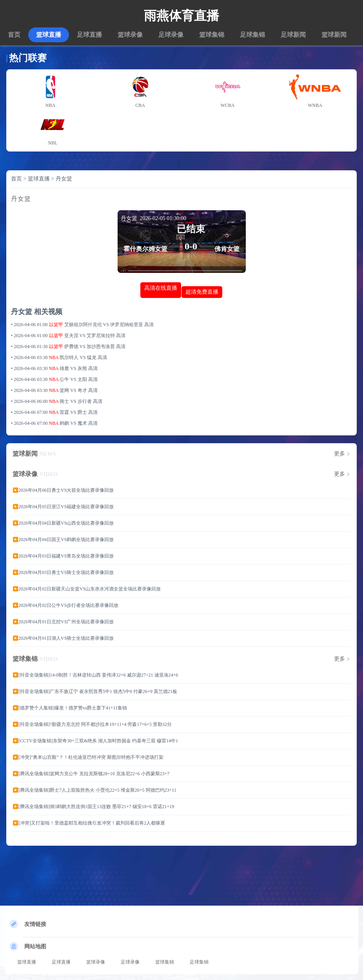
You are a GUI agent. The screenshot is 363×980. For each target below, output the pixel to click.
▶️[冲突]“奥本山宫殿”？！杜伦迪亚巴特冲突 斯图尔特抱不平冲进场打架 (88, 757)
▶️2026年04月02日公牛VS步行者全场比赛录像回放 (65, 605)
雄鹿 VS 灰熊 (74, 368)
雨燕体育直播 (181, 16)
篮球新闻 (334, 35)
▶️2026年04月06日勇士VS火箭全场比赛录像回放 (63, 490)
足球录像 (171, 35)
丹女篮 (64, 179)
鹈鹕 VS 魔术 (74, 423)
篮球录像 (130, 35)
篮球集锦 (212, 35)
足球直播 (89, 35)
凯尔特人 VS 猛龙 (78, 357)
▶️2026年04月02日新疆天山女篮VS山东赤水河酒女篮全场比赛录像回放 (87, 589)
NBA (54, 357)
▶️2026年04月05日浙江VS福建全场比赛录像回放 (63, 507)
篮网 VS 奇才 (74, 390)
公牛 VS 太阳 (74, 379)
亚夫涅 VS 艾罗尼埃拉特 (90, 336)
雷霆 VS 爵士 (74, 412)
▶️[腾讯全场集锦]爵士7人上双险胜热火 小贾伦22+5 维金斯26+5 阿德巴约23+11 (94, 790)
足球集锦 (252, 35)
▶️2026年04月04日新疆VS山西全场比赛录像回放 (63, 523)
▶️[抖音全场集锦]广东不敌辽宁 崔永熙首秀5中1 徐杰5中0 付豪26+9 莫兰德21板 (95, 691)
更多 (339, 454)
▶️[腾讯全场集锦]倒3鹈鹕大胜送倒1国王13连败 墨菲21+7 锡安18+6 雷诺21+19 (93, 807)
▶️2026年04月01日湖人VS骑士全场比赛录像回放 (63, 638)
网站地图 (35, 947)
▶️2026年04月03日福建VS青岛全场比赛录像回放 (63, 556)
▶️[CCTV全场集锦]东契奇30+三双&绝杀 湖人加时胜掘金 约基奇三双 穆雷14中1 (95, 741)
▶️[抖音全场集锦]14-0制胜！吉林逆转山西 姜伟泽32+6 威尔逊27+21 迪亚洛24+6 (95, 675)
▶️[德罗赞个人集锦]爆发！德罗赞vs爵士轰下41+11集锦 (70, 708)
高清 (149, 325)
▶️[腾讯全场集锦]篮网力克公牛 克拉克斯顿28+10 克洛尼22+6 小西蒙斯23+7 (91, 774)
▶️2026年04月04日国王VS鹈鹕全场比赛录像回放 (63, 540)
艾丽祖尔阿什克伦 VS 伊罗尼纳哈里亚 (104, 325)
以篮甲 (56, 325)
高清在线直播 (161, 288)
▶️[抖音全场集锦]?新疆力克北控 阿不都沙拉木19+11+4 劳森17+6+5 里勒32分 (92, 724)
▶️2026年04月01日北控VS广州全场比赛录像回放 (63, 622)
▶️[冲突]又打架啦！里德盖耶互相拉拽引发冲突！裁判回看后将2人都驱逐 (89, 823)
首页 (14, 35)
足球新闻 (293, 35)
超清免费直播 (202, 292)
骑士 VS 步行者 (76, 401)
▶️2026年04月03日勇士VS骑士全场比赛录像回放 (63, 572)
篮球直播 (49, 35)
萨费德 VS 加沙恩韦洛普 (90, 347)
